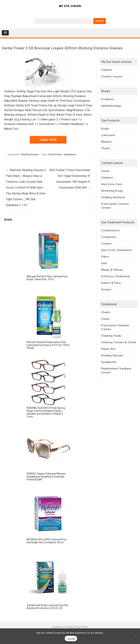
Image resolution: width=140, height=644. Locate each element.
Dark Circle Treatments (116, 250)
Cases (105, 171)
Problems (107, 99)
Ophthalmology (111, 106)
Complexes (109, 237)
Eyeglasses (70, 154)
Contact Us (58, 627)
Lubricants (108, 135)
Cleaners (107, 178)
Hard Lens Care (111, 184)
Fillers (105, 257)
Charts (106, 148)
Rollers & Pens (111, 283)
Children (107, 70)
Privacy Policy (73, 627)
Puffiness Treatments (116, 276)
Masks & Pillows (112, 270)
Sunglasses (109, 362)
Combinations (110, 230)
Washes (106, 142)
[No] (135, 636)
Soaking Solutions (113, 197)
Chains (106, 312)
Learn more (48, 140)
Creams (106, 244)
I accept (71, 639)
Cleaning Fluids (111, 336)
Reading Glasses (30, 154)
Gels (104, 263)
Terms (84, 627)
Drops (105, 129)
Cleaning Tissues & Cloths (119, 342)
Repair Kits (108, 349)
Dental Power (55, 154)
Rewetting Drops (112, 191)
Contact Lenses (112, 77)
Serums (106, 289)
